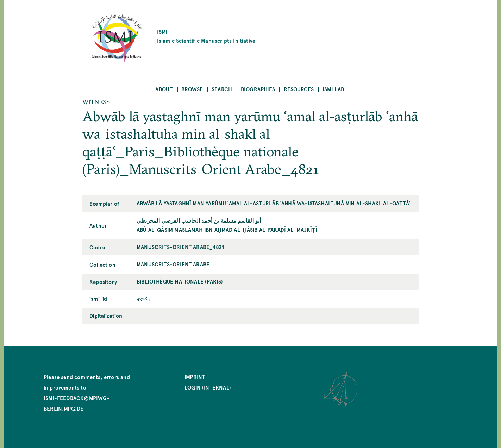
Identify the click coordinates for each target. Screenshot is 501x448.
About (164, 89)
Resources (299, 89)
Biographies (258, 89)
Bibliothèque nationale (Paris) (180, 281)
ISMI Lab (333, 89)
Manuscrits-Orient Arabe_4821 (180, 247)
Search (222, 89)
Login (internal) (208, 387)
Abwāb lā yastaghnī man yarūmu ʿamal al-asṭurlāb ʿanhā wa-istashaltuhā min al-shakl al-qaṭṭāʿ (274, 203)
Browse (192, 89)
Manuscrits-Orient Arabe (173, 264)
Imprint (195, 377)
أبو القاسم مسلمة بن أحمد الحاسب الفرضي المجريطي (199, 220)
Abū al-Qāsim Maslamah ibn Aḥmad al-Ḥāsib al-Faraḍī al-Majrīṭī (227, 229)
